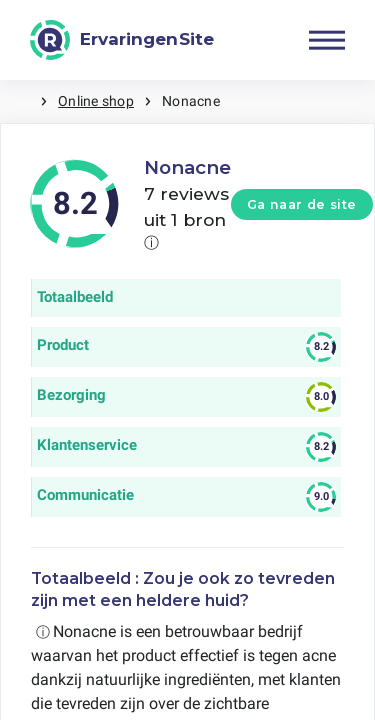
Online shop (96, 101)
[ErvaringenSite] (122, 40)
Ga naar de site (302, 204)
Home (20, 101)
